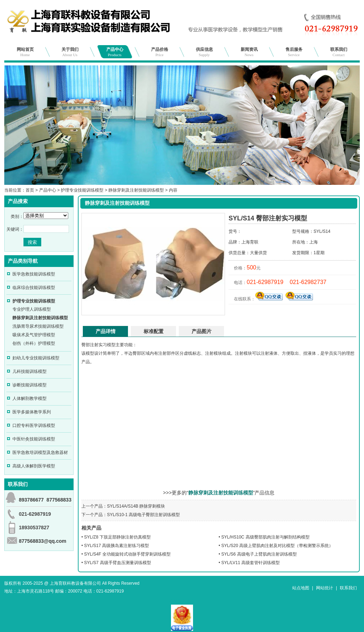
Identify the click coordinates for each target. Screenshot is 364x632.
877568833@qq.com (43, 541)
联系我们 (339, 52)
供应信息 (204, 52)
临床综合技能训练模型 (34, 288)
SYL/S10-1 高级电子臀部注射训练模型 (143, 515)
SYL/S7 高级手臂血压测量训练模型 (118, 563)
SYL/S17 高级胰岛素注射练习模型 (117, 546)
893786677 (31, 500)
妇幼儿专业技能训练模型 (36, 358)
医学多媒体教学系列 (32, 412)
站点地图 (301, 588)
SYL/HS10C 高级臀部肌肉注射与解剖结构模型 (266, 537)
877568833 (59, 500)
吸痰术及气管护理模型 (34, 335)
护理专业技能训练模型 (82, 190)
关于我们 (70, 52)
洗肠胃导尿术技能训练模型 (38, 326)
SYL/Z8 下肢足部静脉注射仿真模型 (117, 537)
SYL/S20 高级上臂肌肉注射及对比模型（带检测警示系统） (277, 546)
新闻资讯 (249, 52)
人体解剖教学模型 (30, 398)
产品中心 (115, 52)
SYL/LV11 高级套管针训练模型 (251, 563)
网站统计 (325, 588)
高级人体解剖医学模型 (34, 466)
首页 (30, 190)
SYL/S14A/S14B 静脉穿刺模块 (136, 506)
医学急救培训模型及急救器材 (40, 452)
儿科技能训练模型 (30, 371)
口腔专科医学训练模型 (34, 425)
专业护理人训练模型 (32, 309)
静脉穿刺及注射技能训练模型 (136, 190)
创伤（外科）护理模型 (34, 343)
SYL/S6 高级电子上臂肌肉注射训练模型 (259, 554)
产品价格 (160, 52)
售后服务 (294, 52)
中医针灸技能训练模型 (34, 439)
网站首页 (25, 52)
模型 (111, 345)
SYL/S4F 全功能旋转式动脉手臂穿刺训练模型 (127, 554)
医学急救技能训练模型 (34, 274)
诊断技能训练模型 (30, 385)
